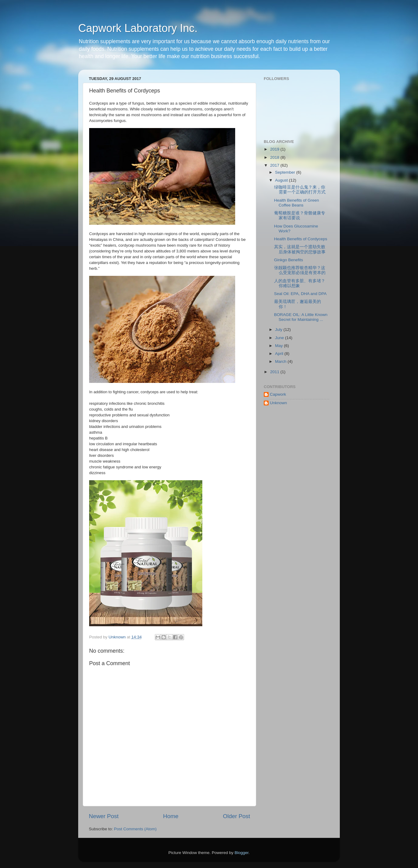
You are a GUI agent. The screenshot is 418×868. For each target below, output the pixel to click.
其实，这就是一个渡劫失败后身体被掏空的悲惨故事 (300, 249)
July (279, 330)
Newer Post (104, 816)
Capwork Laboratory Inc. (138, 28)
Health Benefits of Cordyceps (301, 239)
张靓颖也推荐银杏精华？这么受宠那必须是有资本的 (300, 270)
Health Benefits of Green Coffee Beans (297, 203)
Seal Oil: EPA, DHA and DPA (300, 294)
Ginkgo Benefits (289, 260)
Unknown (278, 403)
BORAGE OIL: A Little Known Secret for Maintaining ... (301, 317)
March (281, 361)
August (282, 180)
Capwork (278, 394)
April (280, 354)
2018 (275, 157)
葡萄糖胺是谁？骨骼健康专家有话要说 (300, 215)
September (286, 172)
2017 (275, 165)
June (280, 338)
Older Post (237, 816)
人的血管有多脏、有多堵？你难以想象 (300, 283)
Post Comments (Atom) (135, 829)
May (279, 346)
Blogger (242, 853)
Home (171, 816)
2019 (275, 149)
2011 (275, 372)
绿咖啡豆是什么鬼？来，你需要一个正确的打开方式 (300, 190)
